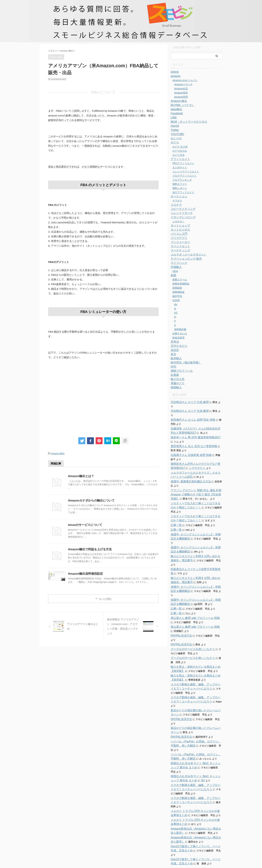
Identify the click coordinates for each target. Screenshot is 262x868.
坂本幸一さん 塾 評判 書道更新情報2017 (193, 429)
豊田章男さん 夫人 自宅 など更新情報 (191, 438)
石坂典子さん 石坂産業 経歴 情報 (189, 447)
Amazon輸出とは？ (80, 476)
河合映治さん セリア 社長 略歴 (187, 402)
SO (191, 747)
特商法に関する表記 (145, 840)
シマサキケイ (187, 460)
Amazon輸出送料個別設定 (84, 573)
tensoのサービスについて (84, 524)
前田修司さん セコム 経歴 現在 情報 (190, 412)
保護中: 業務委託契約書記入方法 (188, 473)
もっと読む (105, 598)
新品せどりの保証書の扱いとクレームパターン (196, 686)
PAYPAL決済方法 (180, 615)
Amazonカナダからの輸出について (90, 500)
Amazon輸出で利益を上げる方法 (89, 549)
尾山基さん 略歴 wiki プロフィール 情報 (192, 597)
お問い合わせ (125, 840)
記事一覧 (176, 517)
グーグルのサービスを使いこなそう (190, 628)
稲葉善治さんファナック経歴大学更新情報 (194, 553)
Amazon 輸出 (58, 453)
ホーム (111, 840)
